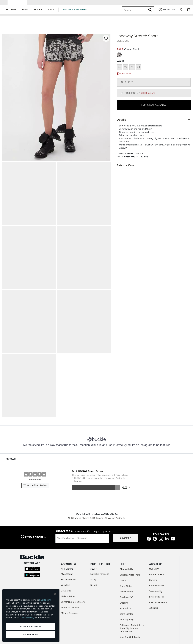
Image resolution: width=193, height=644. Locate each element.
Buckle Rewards (69, 547)
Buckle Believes (157, 553)
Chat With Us (126, 537)
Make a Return (68, 564)
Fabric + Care (154, 167)
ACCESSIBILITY (119, 621)
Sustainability (156, 559)
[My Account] (167, 12)
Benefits (94, 553)
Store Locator (126, 581)
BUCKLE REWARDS (75, 12)
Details (154, 122)
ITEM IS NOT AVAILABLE (154, 107)
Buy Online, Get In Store (73, 569)
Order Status (126, 554)
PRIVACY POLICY (59, 621)
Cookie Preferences (142, 621)
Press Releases (156, 564)
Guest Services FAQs (130, 542)
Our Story (154, 536)
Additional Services (70, 575)
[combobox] (135, 12)
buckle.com (45, 600)
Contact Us (125, 548)
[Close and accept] (55, 594)
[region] (31, 615)
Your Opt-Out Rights (130, 605)
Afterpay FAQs (127, 587)
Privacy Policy (27, 618)
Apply (93, 547)
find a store (36, 505)
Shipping (124, 570)
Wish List (65, 553)
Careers (153, 548)
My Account (67, 541)
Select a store (148, 95)
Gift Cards (66, 558)
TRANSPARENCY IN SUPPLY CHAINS (90, 621)
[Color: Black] (119, 57)
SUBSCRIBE (125, 506)
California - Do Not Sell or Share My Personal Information (132, 596)
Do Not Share (31, 634)
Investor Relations (158, 570)
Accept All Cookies (31, 626)
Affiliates (153, 575)
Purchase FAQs (127, 565)
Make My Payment (100, 541)
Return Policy (126, 559)
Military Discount (69, 581)
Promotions (126, 576)
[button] (11, 12)
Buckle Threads (157, 542)
